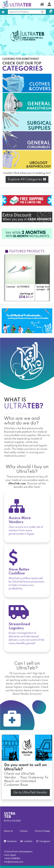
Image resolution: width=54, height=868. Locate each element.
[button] (4, 36)
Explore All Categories (27, 179)
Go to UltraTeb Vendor (30, 793)
